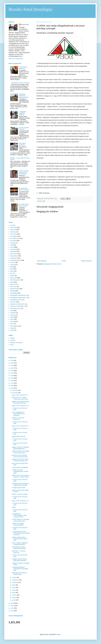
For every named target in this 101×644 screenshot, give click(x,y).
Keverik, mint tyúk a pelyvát (20, 494)
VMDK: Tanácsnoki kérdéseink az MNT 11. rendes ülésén (21, 476)
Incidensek (13, 249)
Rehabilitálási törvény (16, 300)
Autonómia (13, 234)
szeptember (16, 580)
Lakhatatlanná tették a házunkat (20, 83)
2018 (12, 381)
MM (11, 267)
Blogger (59, 634)
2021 (12, 373)
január (14, 600)
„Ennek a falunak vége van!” (24, 128)
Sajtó (12, 311)
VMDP (12, 319)
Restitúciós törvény (16, 308)
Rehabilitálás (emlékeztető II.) (19, 298)
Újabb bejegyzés (42, 261)
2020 (12, 376)
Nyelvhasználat (15, 289)
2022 (12, 371)
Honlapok (13, 243)
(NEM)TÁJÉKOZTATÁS (19, 437)
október (14, 577)
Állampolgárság (15, 326)
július (14, 585)
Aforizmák (13, 230)
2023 (12, 368)
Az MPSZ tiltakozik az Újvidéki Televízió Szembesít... (20, 452)
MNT (12, 269)
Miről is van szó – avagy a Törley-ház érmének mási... (20, 398)
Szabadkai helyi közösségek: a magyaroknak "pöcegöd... (21, 484)
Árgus (12, 328)
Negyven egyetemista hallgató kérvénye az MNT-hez (20, 402)
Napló (12, 282)
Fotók (12, 345)
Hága (12, 245)
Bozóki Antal (25, 25)
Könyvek (13, 340)
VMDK (44, 201)
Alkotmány (13, 232)
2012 (12, 608)
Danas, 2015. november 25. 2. (20, 426)
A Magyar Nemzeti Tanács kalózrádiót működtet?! (19, 560)
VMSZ (12, 322)
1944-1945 (13, 228)
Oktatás (12, 291)
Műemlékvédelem (15, 280)
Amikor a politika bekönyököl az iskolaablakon (24, 172)
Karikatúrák (13, 258)
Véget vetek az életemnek (23, 68)
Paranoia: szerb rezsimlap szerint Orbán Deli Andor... (20, 456)
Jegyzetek (13, 252)
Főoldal (64, 261)
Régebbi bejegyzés (86, 261)
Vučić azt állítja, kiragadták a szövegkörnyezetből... (20, 544)
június (14, 587)
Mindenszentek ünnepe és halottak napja (19, 574)
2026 (12, 361)
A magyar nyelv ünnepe (19, 488)
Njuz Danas (14, 287)
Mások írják (13, 278)
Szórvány (13, 315)
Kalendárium (14, 256)
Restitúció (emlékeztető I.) (18, 304)
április (14, 593)
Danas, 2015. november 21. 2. (20, 406)
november (15, 393)
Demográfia (14, 236)
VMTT (12, 324)
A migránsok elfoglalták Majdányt (23, 113)
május (14, 590)
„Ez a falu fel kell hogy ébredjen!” (24, 205)
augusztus (15, 582)
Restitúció (13, 302)
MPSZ (12, 271)
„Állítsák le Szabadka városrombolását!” (18, 524)
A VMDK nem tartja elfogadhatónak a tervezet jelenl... (20, 471)
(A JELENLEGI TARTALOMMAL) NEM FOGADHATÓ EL (19, 515)
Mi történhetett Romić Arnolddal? (24, 189)
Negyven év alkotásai (16, 343)
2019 (12, 378)
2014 (12, 603)
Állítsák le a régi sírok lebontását (18, 419)
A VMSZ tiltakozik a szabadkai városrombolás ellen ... (20, 520)
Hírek (12, 247)
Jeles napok (14, 254)
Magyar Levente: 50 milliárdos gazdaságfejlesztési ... (20, 448)
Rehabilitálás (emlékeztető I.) (19, 295)
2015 (12, 388)
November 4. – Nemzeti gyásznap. (19, 552)
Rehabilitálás (14, 293)
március (15, 595)
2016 (12, 386)
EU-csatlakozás (15, 238)
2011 (12, 611)
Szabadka (13, 313)
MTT (12, 273)
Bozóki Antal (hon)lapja (30, 9)
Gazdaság (13, 241)
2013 (12, 606)
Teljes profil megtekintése (16, 59)
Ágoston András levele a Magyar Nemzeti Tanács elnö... (20, 539)
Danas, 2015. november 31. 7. (20, 395)
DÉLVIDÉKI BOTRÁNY (22, 144)
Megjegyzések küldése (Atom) (53, 264)
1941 (12, 225)
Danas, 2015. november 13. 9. (20, 501)
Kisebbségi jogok (15, 260)
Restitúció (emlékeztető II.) (18, 306)
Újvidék (12, 330)
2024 (12, 366)
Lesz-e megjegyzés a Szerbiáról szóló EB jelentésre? (18, 414)
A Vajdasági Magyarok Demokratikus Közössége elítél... (20, 569)
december (15, 390)
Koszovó (13, 262)
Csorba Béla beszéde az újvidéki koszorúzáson (19, 548)
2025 (12, 363)
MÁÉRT (12, 276)
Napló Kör (13, 284)
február (14, 598)
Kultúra (12, 265)
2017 (12, 383)
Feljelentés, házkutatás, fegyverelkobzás (24, 96)
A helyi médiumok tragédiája (20, 467)
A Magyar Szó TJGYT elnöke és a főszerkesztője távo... (20, 460)
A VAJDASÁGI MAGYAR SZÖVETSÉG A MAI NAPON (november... (21, 533)
